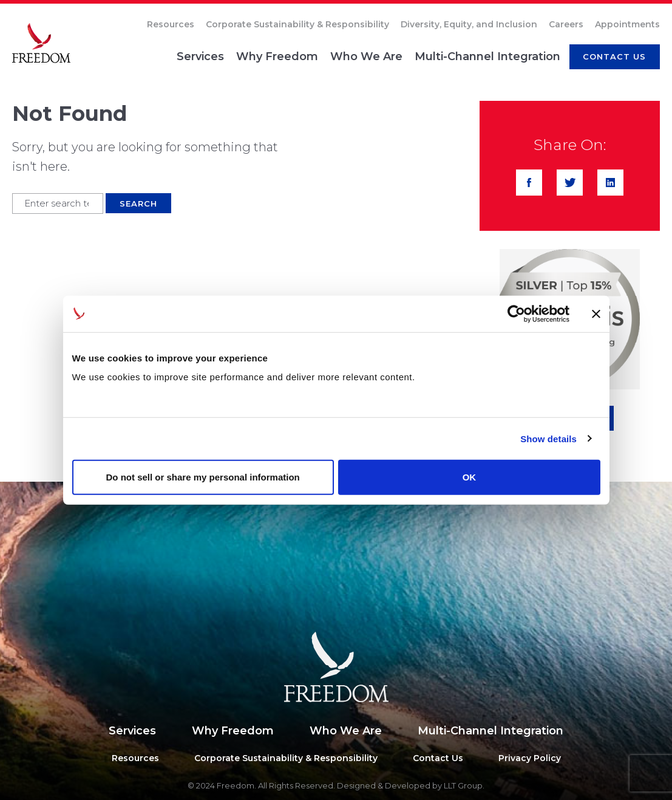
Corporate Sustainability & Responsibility (297, 24)
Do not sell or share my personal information (203, 477)
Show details (548, 438)
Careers (566, 24)
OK (470, 477)
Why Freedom (277, 56)
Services (200, 56)
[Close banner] (596, 313)
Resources (171, 24)
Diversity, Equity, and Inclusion (469, 24)
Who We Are (366, 56)
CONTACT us (614, 56)
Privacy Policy (530, 758)
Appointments (627, 24)
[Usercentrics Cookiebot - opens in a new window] (516, 313)
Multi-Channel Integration (487, 56)
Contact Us (438, 758)
